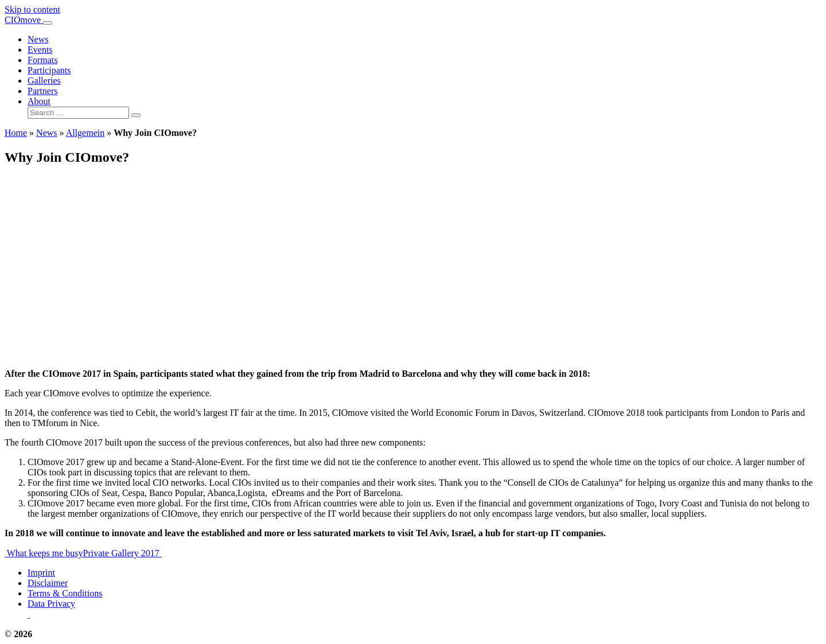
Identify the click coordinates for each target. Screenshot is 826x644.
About (39, 101)
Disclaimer (48, 583)
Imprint (41, 573)
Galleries (44, 81)
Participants (49, 70)
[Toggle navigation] (48, 23)
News (38, 39)
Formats (42, 60)
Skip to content (32, 9)
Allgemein (85, 133)
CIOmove (24, 20)
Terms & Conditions (65, 593)
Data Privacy (51, 604)
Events (40, 50)
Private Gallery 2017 (122, 553)
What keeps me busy (44, 553)
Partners (42, 91)
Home (16, 133)
